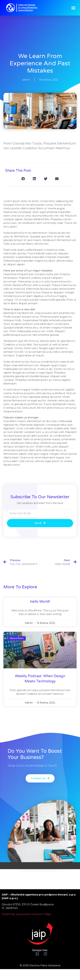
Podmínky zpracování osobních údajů (26, 914)
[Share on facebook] (23, 179)
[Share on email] (57, 179)
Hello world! (40, 602)
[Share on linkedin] (34, 179)
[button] (73, 8)
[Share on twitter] (46, 179)
